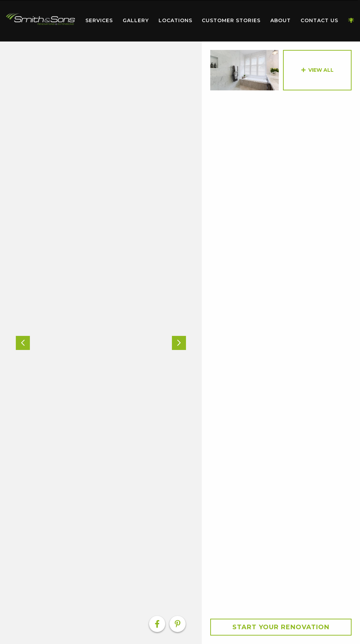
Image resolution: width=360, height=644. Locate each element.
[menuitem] (40, 21)
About (281, 20)
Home (40, 19)
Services (99, 20)
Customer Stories (231, 20)
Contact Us (319, 20)
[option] (101, 343)
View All (321, 70)
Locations (175, 20)
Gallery (136, 20)
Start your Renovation (281, 627)
